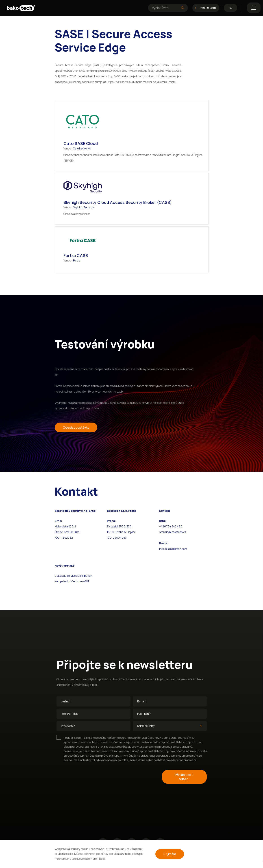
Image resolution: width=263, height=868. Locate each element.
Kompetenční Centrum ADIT (72, 581)
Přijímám (170, 854)
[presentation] (91, 776)
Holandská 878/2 (65, 526)
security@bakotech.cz (173, 532)
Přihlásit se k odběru (184, 777)
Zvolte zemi (206, 8)
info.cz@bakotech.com (173, 549)
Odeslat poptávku (76, 427)
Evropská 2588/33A (119, 526)
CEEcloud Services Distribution (73, 576)
